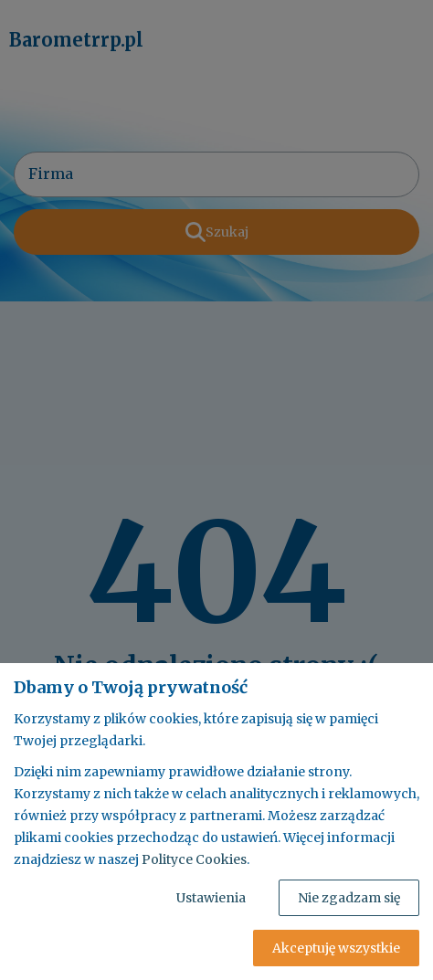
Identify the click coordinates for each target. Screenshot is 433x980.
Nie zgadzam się (349, 898)
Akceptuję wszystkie (336, 948)
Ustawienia (211, 898)
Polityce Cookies (194, 859)
